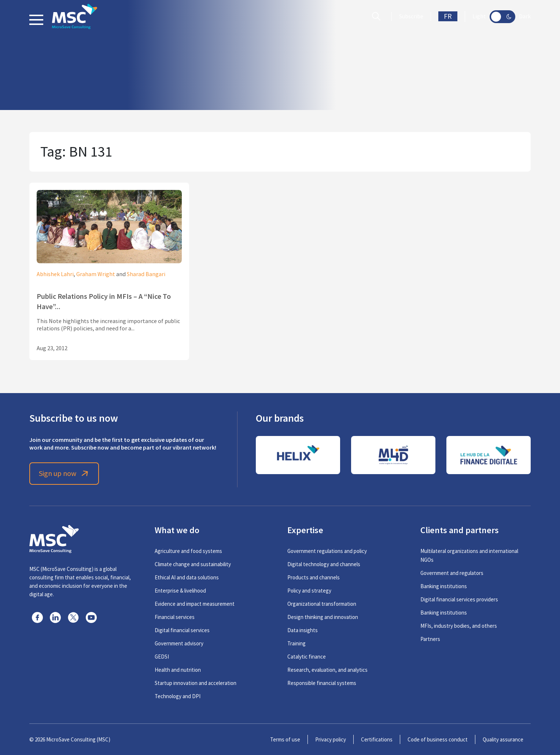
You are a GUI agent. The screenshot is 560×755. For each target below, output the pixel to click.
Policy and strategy (309, 591)
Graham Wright (96, 274)
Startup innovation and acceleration (196, 683)
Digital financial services (182, 630)
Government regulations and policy (327, 551)
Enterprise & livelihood (180, 591)
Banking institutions (444, 586)
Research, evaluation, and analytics (327, 670)
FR (448, 16)
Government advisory (179, 643)
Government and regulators (452, 573)
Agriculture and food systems (188, 551)
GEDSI (162, 657)
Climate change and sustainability (193, 564)
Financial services (175, 617)
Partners (430, 639)
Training (296, 643)
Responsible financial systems (322, 683)
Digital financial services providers (459, 599)
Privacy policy (331, 739)
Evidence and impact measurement (195, 604)
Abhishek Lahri (55, 274)
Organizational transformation (322, 604)
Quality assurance (503, 739)
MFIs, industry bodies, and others (459, 626)
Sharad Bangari (146, 274)
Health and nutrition (178, 670)
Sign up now (64, 474)
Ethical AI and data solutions (187, 577)
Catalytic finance (307, 657)
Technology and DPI (178, 696)
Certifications (377, 739)
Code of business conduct (438, 739)
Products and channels (314, 577)
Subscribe (411, 17)
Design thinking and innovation (323, 617)
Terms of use (285, 739)
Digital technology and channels (324, 564)
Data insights (303, 630)
